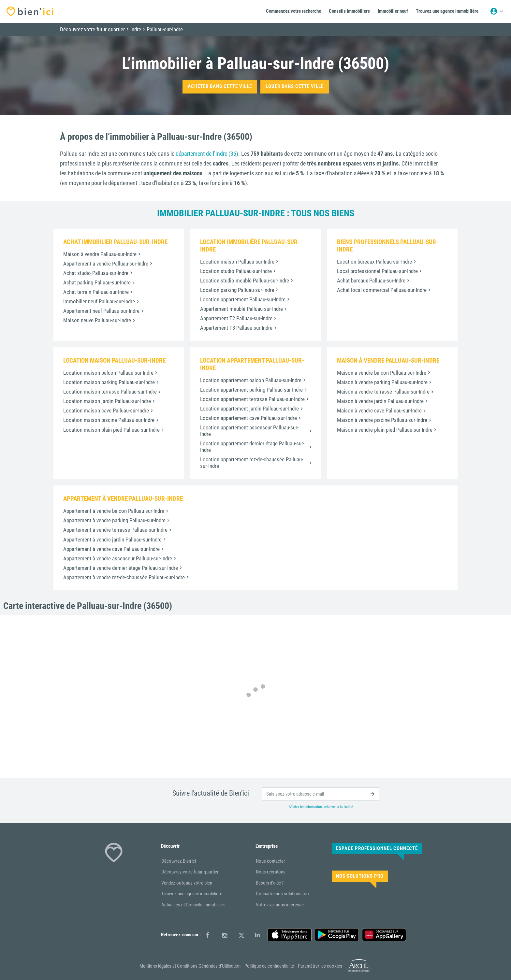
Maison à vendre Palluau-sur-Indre (100, 254)
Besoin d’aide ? (270, 883)
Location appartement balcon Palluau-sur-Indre (251, 380)
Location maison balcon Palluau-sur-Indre (108, 373)
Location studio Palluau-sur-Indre (236, 271)
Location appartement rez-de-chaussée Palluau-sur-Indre (252, 463)
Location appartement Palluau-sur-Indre (243, 299)
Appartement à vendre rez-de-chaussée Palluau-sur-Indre (124, 577)
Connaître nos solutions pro (282, 894)
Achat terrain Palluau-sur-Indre (96, 292)
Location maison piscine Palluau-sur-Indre (109, 420)
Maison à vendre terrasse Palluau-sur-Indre (383, 392)
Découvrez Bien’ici (179, 861)
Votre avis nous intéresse (280, 905)
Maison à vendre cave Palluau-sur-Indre (379, 411)
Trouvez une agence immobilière (192, 894)
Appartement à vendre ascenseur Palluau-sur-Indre (118, 558)
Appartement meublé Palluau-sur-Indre (241, 309)
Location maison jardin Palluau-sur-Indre (107, 401)
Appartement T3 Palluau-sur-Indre (236, 328)
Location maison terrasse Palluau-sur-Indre (110, 392)
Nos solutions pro (360, 876)
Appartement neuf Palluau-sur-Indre (101, 311)
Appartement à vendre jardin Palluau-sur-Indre (112, 540)
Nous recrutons (271, 872)
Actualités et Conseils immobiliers (193, 905)
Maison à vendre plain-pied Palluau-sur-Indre (385, 430)
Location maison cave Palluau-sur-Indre (106, 411)
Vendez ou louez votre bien (187, 883)
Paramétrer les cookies (320, 966)
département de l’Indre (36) (207, 154)
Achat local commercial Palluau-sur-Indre (382, 290)
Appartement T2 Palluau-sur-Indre (236, 318)
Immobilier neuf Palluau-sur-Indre (99, 301)
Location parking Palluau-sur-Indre (237, 290)
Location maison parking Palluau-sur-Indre (109, 382)
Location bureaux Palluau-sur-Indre (374, 262)
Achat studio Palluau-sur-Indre (96, 273)
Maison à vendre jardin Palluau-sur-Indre (380, 401)
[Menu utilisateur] (497, 11)
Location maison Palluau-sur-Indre (237, 262)
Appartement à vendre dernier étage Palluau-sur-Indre (121, 568)
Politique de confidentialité (269, 966)
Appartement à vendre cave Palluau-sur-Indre (111, 549)
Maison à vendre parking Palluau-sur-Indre (382, 382)
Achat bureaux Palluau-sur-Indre (371, 281)
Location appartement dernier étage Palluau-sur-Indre (252, 447)
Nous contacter (270, 861)
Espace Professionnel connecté (377, 848)
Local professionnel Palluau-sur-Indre (377, 271)
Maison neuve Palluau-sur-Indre (97, 320)
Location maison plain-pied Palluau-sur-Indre (111, 430)
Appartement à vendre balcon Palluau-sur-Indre (114, 511)
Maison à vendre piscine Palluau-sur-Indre (382, 420)
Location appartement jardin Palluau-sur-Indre (249, 409)
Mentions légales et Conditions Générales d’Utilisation (190, 966)
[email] (321, 794)
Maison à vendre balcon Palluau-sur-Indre (382, 373)
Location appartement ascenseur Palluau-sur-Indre (249, 431)
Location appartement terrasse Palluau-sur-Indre (252, 399)
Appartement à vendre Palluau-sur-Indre (106, 264)
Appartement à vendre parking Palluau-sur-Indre (114, 520)
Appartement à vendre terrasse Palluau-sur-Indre (115, 530)
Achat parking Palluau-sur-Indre (97, 282)
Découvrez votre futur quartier (190, 872)
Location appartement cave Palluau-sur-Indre (248, 418)
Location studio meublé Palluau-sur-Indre (245, 281)
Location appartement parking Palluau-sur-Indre (251, 390)
